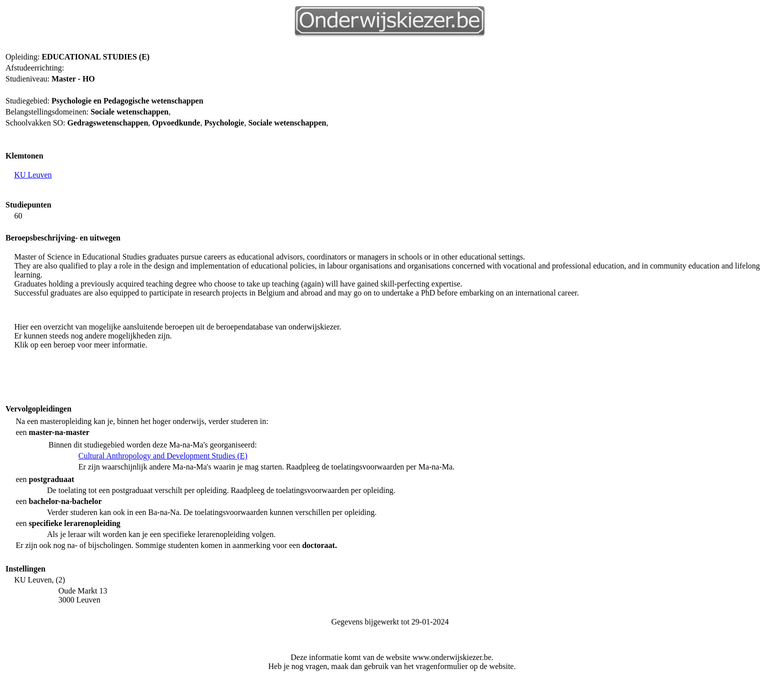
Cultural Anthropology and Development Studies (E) (163, 456)
